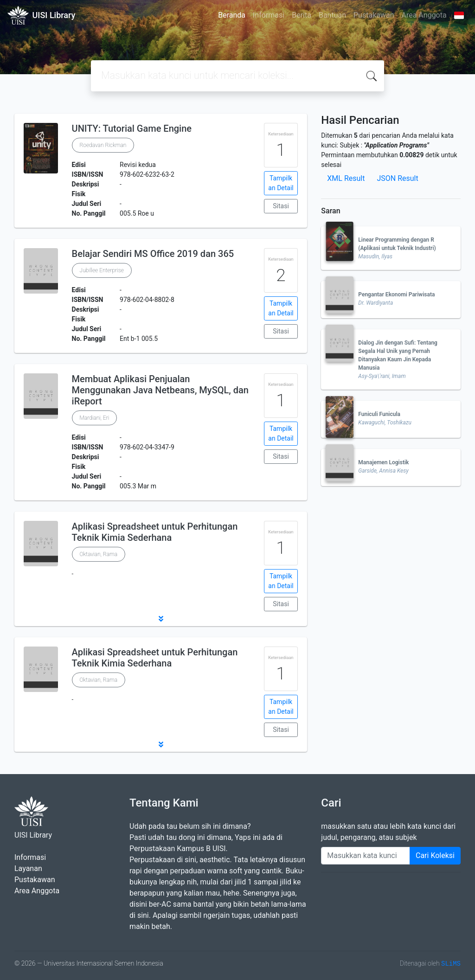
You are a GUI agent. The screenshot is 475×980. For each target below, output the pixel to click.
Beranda (232, 15)
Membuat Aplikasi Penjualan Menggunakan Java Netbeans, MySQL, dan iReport (160, 390)
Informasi (269, 15)
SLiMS (451, 964)
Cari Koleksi (435, 855)
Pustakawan (374, 15)
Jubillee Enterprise (102, 270)
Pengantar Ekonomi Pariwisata (396, 295)
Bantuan (332, 15)
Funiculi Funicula (379, 414)
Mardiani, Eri (95, 418)
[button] (161, 619)
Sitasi (281, 206)
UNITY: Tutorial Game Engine (132, 128)
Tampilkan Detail (281, 183)
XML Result (346, 178)
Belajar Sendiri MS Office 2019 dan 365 (153, 254)
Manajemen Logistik (383, 462)
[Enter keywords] (366, 856)
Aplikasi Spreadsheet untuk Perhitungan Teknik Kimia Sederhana (155, 532)
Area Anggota (424, 15)
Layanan (28, 868)
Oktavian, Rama (99, 554)
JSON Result (397, 178)
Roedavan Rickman (103, 145)
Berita (302, 15)
